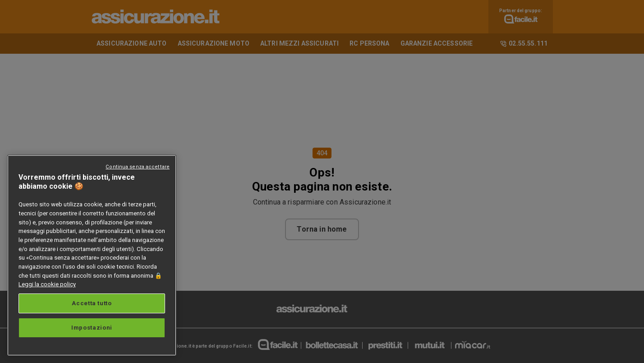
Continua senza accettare (138, 167)
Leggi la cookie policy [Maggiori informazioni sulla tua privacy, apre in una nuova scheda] (47, 284)
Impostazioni (92, 328)
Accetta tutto (92, 303)
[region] (92, 255)
